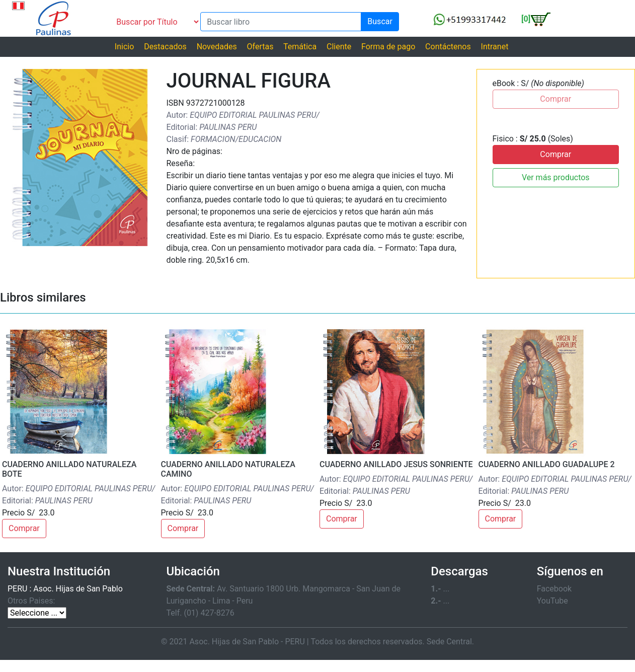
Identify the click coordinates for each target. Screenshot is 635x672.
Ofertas (260, 47)
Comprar (555, 154)
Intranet (495, 47)
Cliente (339, 47)
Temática (300, 47)
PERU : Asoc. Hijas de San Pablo (65, 589)
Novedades (217, 47)
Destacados (165, 47)
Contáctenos (448, 47)
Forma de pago (388, 47)
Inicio (124, 47)
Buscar (380, 21)
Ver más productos (556, 177)
